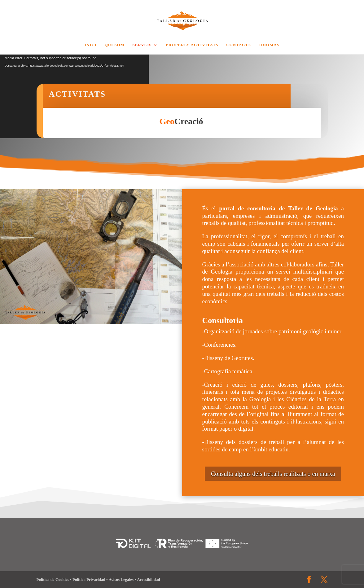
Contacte (239, 45)
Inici (91, 45)
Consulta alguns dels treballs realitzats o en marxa (273, 474)
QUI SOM (114, 45)
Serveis (142, 45)
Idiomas (270, 45)
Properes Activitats (192, 45)
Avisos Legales (122, 579)
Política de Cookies (53, 579)
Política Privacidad (89, 579)
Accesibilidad (148, 579)
